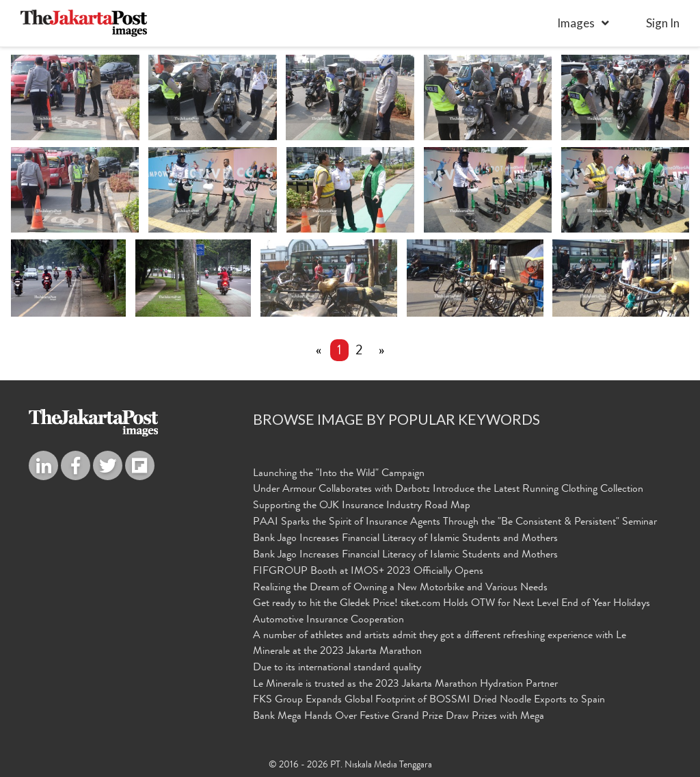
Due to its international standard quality (337, 668)
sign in (663, 23)
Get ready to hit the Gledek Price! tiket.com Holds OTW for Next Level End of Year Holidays (452, 604)
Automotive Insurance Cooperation (328, 620)
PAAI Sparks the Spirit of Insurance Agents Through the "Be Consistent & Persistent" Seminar (455, 523)
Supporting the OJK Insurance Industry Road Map (362, 506)
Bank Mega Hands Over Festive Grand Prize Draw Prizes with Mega (399, 717)
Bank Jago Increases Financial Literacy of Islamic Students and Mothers (405, 539)
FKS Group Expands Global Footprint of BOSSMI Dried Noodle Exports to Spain (429, 700)
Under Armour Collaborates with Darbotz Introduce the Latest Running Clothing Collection (448, 490)
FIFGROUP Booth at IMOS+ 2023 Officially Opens (368, 572)
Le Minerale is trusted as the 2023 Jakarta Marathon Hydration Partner (405, 685)
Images (576, 23)
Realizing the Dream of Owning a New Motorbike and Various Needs (400, 588)
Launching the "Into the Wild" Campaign (339, 474)
